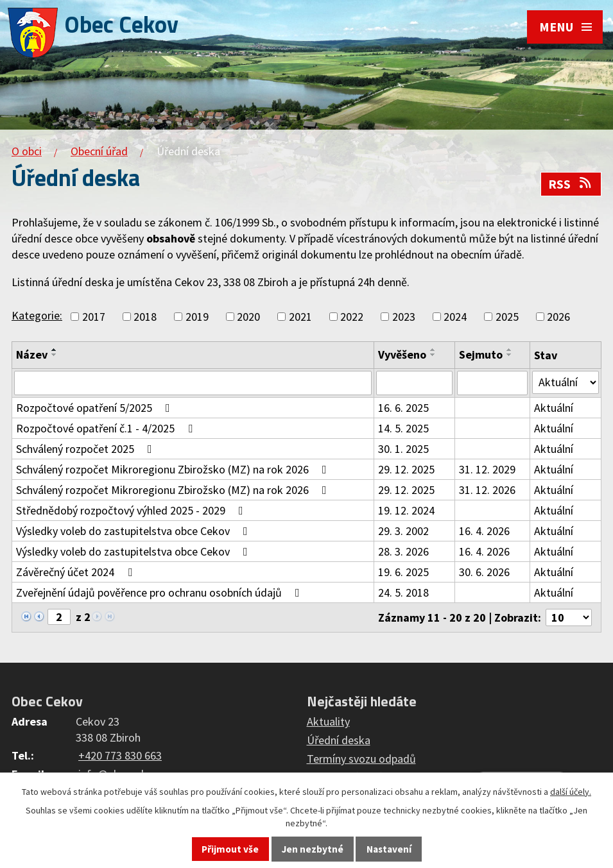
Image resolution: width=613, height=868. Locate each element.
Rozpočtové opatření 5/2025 (96, 408)
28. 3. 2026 (403, 551)
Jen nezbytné (313, 849)
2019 (197, 317)
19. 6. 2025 (403, 572)
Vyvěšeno (402, 354)
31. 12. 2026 (487, 490)
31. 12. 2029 (487, 469)
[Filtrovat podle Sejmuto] (492, 383)
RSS (571, 184)
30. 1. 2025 (403, 449)
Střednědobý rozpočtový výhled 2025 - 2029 (132, 510)
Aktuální (554, 408)
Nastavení (389, 849)
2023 (404, 317)
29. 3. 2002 (403, 531)
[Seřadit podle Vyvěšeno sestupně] (433, 355)
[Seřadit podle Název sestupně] (55, 355)
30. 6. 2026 (484, 572)
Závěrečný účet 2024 (77, 572)
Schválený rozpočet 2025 (87, 449)
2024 (455, 317)
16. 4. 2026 (484, 531)
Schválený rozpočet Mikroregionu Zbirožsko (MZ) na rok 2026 (174, 469)
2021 (300, 317)
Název (32, 354)
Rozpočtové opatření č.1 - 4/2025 (107, 428)
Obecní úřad (99, 151)
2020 (248, 317)
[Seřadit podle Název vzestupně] (55, 350)
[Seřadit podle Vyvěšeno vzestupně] (433, 350)
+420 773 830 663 (120, 755)
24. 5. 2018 (403, 592)
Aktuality (328, 721)
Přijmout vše (230, 849)
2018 (145, 317)
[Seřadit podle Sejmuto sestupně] (510, 355)
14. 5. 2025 (403, 428)
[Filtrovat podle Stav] (566, 382)
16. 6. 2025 (403, 408)
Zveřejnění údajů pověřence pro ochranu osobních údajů (160, 592)
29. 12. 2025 (406, 469)
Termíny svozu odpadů (361, 759)
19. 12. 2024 (406, 510)
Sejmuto (481, 354)
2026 (558, 317)
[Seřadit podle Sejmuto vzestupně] (510, 350)
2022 (352, 317)
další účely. (571, 792)
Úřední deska (339, 740)
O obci (27, 151)
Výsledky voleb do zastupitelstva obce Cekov (134, 531)
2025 (507, 317)
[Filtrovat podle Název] (193, 383)
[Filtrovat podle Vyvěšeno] (414, 383)
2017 (94, 317)
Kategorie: (37, 315)
